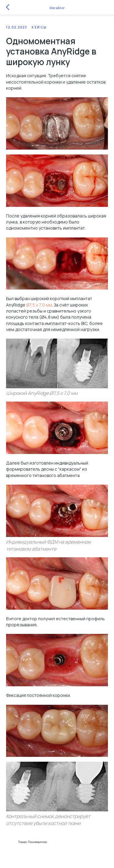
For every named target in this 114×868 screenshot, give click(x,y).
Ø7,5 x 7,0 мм (39, 305)
